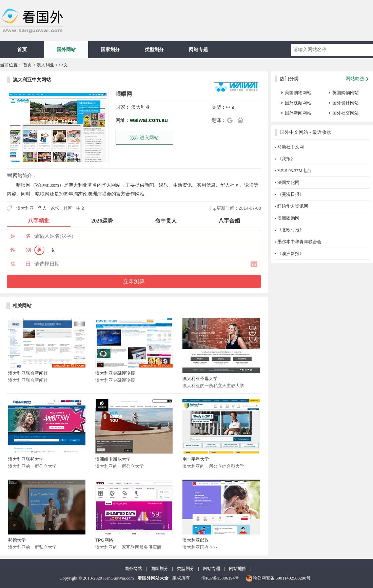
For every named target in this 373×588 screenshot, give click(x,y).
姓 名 (21, 236)
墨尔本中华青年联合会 (299, 242)
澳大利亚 (45, 65)
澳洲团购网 (288, 218)
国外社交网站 (346, 113)
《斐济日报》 (291, 194)
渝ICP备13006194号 (220, 578)
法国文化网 (288, 182)
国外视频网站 (298, 103)
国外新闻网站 (298, 113)
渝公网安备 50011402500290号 (278, 578)
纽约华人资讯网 (293, 206)
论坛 (55, 208)
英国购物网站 (346, 93)
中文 (63, 65)
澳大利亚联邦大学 (26, 459)
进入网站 (149, 138)
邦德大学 (17, 540)
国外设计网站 (346, 103)
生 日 (21, 264)
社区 (68, 208)
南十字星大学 (196, 459)
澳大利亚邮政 (196, 540)
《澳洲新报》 (291, 254)
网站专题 (198, 50)
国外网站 (66, 50)
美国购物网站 (298, 93)
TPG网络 (104, 540)
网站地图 (238, 569)
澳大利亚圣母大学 (200, 379)
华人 (42, 208)
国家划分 (110, 50)
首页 (22, 50)
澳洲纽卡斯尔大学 (113, 459)
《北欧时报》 (291, 230)
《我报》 (286, 159)
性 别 (21, 250)
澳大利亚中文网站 (32, 80)
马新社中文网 (291, 147)
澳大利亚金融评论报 (115, 373)
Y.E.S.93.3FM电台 (294, 171)
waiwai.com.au (149, 120)
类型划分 (154, 50)
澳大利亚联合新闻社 (28, 373)
